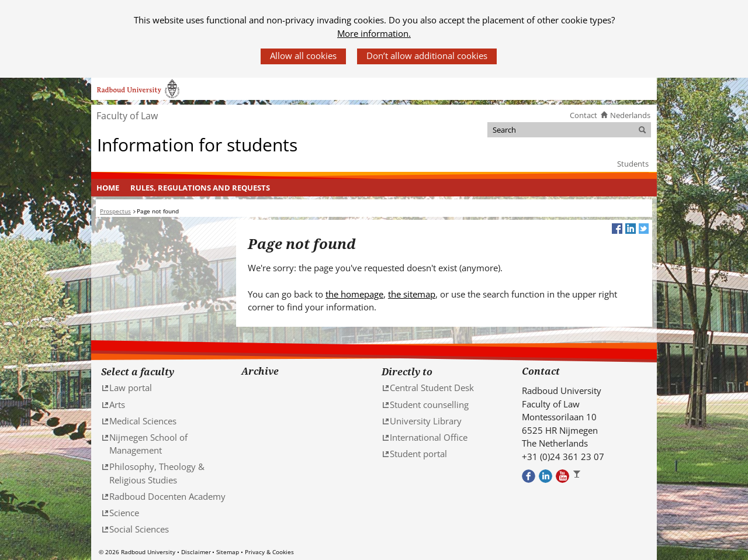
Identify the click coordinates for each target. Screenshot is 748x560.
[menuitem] (108, 188)
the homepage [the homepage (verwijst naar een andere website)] (354, 294)
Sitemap (228, 552)
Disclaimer (196, 552)
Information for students (197, 145)
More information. (374, 33)
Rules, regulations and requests (200, 188)
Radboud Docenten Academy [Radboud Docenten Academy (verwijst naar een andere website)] (167, 496)
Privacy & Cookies (269, 552)
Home (108, 188)
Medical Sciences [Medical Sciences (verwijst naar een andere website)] (143, 421)
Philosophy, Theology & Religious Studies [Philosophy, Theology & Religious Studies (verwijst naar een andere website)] (157, 473)
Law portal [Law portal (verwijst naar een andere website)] (131, 388)
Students (633, 164)
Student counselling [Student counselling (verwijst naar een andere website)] (429, 405)
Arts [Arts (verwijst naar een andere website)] (117, 405)
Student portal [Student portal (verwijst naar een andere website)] (418, 454)
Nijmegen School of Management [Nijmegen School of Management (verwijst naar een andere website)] (148, 444)
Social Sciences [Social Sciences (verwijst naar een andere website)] (139, 529)
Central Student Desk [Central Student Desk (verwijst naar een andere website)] (432, 388)
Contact (583, 115)
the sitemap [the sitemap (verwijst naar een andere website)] (412, 294)
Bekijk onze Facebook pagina (529, 476)
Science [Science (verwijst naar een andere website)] (124, 513)
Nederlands (630, 115)
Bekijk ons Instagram (579, 476)
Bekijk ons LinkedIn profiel (546, 476)
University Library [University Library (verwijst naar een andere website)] (426, 421)
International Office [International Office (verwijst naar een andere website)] (429, 437)
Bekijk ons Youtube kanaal (562, 476)
